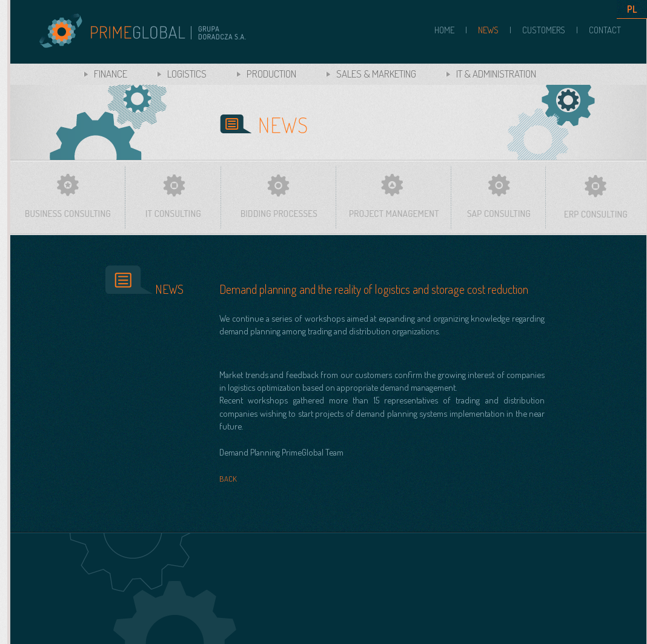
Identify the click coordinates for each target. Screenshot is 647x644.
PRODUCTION (271, 74)
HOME (444, 30)
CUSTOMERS (544, 30)
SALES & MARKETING (376, 74)
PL (632, 9)
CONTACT (605, 30)
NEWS (488, 30)
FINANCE (111, 74)
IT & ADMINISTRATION (496, 74)
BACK (228, 479)
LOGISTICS (187, 74)
